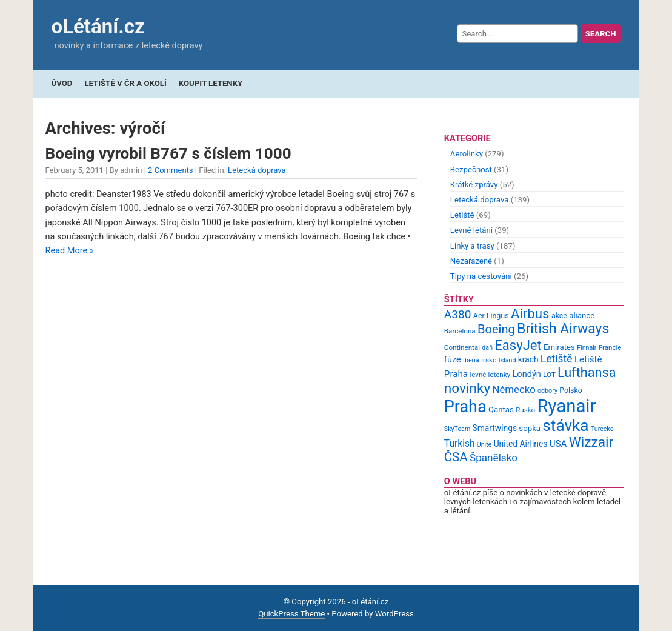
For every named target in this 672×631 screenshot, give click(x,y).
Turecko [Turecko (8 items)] (602, 429)
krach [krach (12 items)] (528, 359)
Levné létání (471, 230)
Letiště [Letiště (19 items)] (557, 359)
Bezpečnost (471, 169)
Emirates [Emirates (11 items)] (559, 347)
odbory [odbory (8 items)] (547, 391)
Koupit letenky (211, 83)
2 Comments (171, 170)
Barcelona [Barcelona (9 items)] (460, 331)
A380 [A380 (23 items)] (458, 314)
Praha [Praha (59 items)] (465, 407)
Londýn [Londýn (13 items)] (526, 374)
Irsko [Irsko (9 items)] (489, 360)
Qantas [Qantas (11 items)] (501, 409)
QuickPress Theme (291, 614)
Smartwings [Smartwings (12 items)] (495, 428)
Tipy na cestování (481, 276)
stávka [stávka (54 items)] (565, 426)
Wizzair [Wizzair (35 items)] (591, 442)
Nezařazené (471, 261)
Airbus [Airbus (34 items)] (530, 313)
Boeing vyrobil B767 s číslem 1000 (168, 153)
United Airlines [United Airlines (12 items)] (521, 444)
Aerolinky (467, 154)
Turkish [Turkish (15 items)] (460, 444)
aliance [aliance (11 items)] (582, 315)
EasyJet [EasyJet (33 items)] (518, 345)
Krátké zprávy (474, 185)
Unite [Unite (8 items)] (484, 445)
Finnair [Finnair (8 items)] (587, 348)
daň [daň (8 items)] (487, 348)
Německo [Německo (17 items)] (514, 389)
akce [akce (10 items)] (559, 315)
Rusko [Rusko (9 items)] (525, 410)
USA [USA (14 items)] (558, 444)
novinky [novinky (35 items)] (467, 388)
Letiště (462, 215)
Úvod (62, 83)
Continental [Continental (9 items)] (462, 347)
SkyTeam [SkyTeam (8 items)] (457, 429)
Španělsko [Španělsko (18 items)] (494, 458)
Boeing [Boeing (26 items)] (496, 329)
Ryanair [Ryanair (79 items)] (567, 406)
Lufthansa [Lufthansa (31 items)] (587, 372)
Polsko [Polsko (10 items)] (571, 390)
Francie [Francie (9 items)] (610, 347)
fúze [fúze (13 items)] (453, 359)
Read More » (70, 251)
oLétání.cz (98, 26)
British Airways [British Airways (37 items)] (563, 329)
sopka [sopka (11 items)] (530, 428)
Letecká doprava (257, 170)
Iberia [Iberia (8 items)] (471, 360)
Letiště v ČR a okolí (125, 83)
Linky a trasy (472, 246)
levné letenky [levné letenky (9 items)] (490, 375)
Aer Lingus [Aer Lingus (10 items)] (491, 315)
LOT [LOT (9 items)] (549, 375)
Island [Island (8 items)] (507, 360)
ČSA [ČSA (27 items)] (456, 457)
